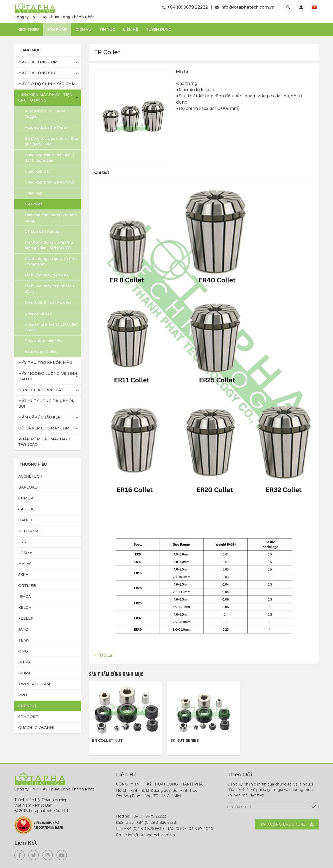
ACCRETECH (30, 476)
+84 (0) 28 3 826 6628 (156, 822)
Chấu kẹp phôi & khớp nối (49, 182)
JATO (23, 629)
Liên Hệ (130, 29)
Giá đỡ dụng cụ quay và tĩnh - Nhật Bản (51, 261)
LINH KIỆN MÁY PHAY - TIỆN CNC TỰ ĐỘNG (45, 97)
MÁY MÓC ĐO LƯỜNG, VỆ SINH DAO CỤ (48, 376)
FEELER (26, 618)
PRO (23, 695)
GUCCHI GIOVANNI (36, 728)
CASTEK (26, 509)
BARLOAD (28, 487)
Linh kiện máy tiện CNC (47, 275)
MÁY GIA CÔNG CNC (37, 73)
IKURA (24, 673)
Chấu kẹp (34, 193)
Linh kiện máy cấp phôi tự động (49, 289)
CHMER (26, 498)
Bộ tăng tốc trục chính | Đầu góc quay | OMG (51, 141)
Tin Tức (107, 29)
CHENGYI (27, 706)
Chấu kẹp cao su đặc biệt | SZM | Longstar (50, 158)
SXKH (23, 575)
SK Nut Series (185, 740)
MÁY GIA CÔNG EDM (38, 62)
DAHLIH (26, 520)
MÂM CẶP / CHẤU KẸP (39, 417)
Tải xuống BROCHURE (283, 824)
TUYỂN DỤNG (159, 29)
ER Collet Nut (107, 740)
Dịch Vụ (83, 29)
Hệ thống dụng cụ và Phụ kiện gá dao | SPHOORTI (49, 245)
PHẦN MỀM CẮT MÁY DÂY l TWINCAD (44, 442)
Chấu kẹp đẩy (38, 171)
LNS (22, 542)
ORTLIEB (27, 586)
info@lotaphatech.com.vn (245, 7)
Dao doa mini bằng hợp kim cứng (51, 218)
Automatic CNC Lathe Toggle (45, 114)
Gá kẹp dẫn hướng (42, 231)
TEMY (24, 640)
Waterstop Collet (41, 352)
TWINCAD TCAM (34, 684)
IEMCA (25, 597)
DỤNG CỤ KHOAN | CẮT (41, 390)
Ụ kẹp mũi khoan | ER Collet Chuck (51, 327)
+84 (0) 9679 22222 (185, 7)
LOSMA (25, 553)
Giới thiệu (29, 29)
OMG (23, 651)
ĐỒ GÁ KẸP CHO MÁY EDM (44, 428)
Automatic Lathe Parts (46, 128)
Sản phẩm (57, 29)
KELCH (25, 607)
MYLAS (25, 564)
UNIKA (24, 662)
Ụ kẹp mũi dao (38, 313)
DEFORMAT (30, 531)
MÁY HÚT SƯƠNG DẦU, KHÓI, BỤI (46, 404)
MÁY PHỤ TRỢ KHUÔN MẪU (45, 363)
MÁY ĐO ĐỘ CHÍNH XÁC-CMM (47, 84)
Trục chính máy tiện (44, 341)
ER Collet (33, 204)
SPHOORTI (29, 717)
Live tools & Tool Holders (48, 302)
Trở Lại (106, 655)
